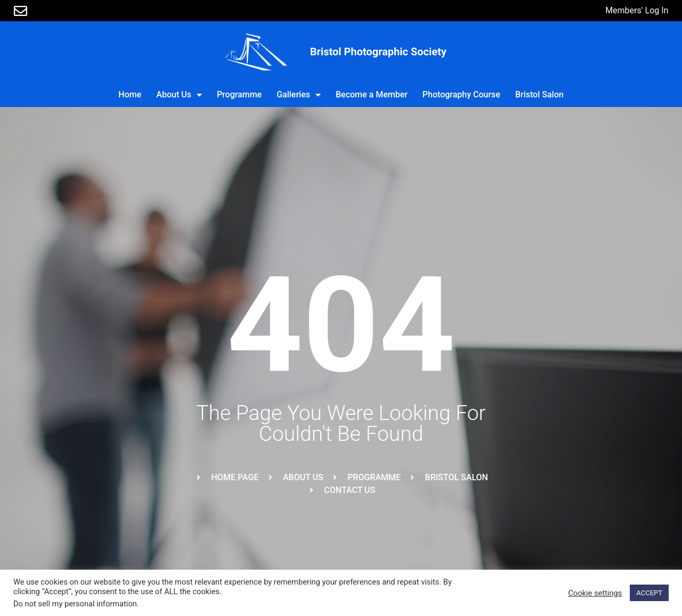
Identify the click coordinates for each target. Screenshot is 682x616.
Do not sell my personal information (75, 604)
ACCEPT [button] (649, 593)
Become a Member (372, 95)
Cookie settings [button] (595, 593)
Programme (239, 95)
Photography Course (461, 95)
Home (130, 95)
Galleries (299, 95)
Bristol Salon (539, 95)
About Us (179, 95)
